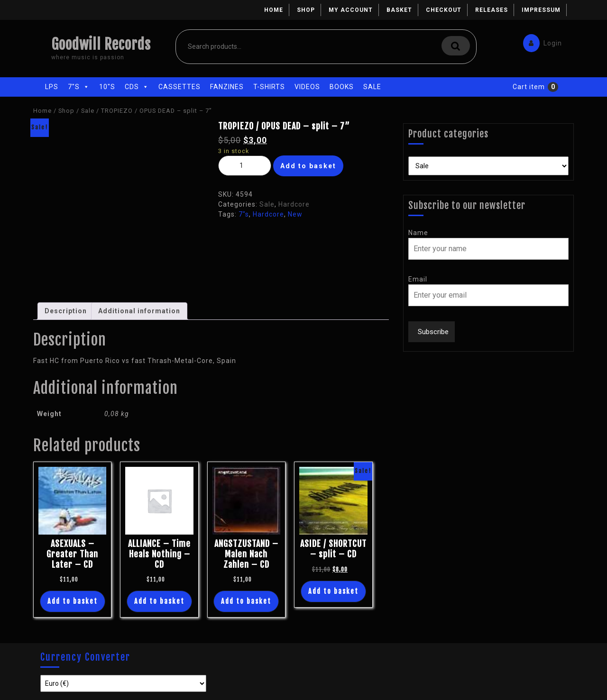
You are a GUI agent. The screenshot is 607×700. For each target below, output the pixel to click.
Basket (399, 10)
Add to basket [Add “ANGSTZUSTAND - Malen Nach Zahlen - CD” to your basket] (246, 601)
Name (418, 233)
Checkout (444, 10)
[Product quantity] (245, 166)
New (295, 214)
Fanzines (227, 87)
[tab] (66, 311)
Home (274, 10)
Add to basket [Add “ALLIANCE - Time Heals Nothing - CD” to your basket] (159, 601)
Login (540, 41)
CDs (137, 87)
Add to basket (308, 166)
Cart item (529, 87)
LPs (52, 87)
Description (66, 311)
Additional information (139, 311)
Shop (306, 10)
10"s (107, 87)
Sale (372, 87)
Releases (492, 10)
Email (418, 279)
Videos (307, 87)
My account (351, 10)
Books (342, 87)
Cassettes (179, 87)
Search (456, 46)
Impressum (541, 10)
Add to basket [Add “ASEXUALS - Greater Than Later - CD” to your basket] (73, 601)
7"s (79, 87)
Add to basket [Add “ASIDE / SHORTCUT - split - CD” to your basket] (333, 591)
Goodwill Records (101, 44)
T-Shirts (269, 87)
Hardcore (294, 204)
